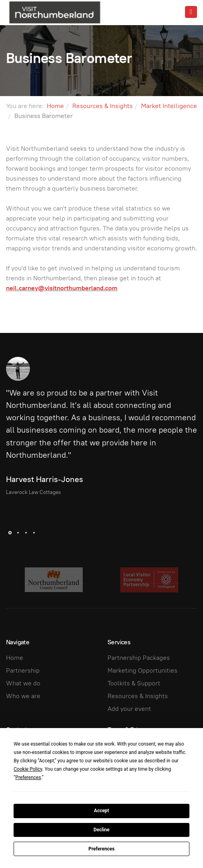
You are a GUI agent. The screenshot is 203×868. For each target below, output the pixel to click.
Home (55, 106)
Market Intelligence (169, 106)
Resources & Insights (102, 106)
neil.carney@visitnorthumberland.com (62, 288)
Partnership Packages (139, 658)
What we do (23, 683)
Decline (101, 830)
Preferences (101, 849)
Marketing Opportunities (142, 670)
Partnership (23, 670)
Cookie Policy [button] (28, 769)
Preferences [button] (28, 777)
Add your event (129, 709)
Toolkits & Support (134, 683)
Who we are (23, 696)
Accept (101, 811)
